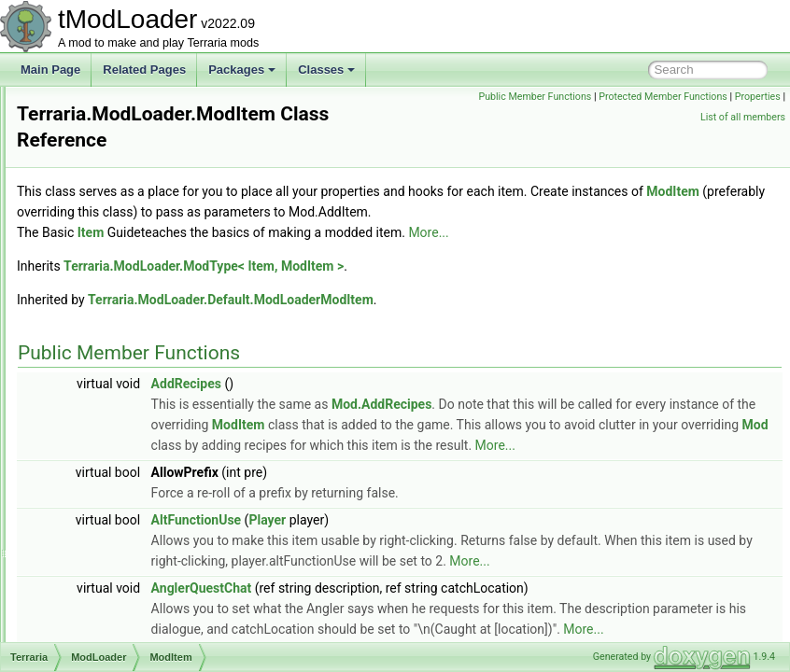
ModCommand (128, 291)
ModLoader (120, 414)
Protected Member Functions (716, 97)
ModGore (115, 353)
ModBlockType (128, 189)
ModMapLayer (127, 435)
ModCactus (120, 271)
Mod (102, 106)
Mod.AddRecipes (615, 425)
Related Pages (144, 70)
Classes (326, 70)
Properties (670, 117)
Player (501, 581)
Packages (242, 70)
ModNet (111, 497)
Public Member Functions (588, 97)
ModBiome (118, 168)
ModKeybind (123, 394)
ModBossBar (124, 209)
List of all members (743, 117)
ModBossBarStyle (136, 230)
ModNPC (114, 517)
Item (324, 253)
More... (662, 253)
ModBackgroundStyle (145, 147)
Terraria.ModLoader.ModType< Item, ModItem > (437, 287)
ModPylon (116, 640)
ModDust (114, 332)
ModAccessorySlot (138, 127)
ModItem (113, 373)
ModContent (122, 312)
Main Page (50, 70)
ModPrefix (117, 599)
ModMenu (116, 455)
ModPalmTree (127, 558)
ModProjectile (126, 620)
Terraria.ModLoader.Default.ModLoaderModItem (464, 320)
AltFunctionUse (430, 581)
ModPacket (120, 538)
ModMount (118, 476)
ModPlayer (118, 579)
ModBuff (112, 250)
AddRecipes (420, 404)
